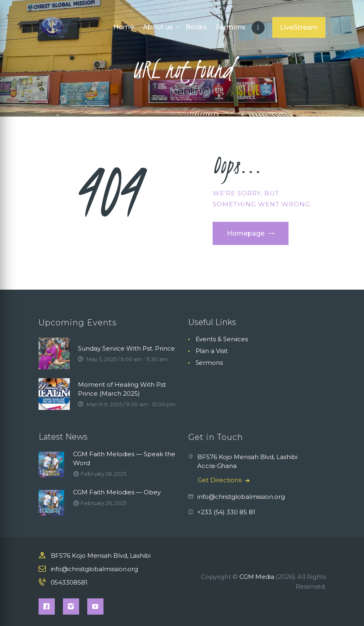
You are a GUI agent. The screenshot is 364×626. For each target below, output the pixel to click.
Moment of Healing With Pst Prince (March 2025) (122, 389)
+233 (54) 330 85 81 (226, 512)
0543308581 (69, 582)
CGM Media (257, 577)
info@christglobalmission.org (241, 497)
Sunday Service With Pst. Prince (126, 348)
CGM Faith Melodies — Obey (117, 492)
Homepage (246, 233)
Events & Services (222, 339)
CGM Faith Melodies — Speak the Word (124, 458)
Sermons (209, 363)
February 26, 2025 (103, 474)
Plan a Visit (212, 351)
